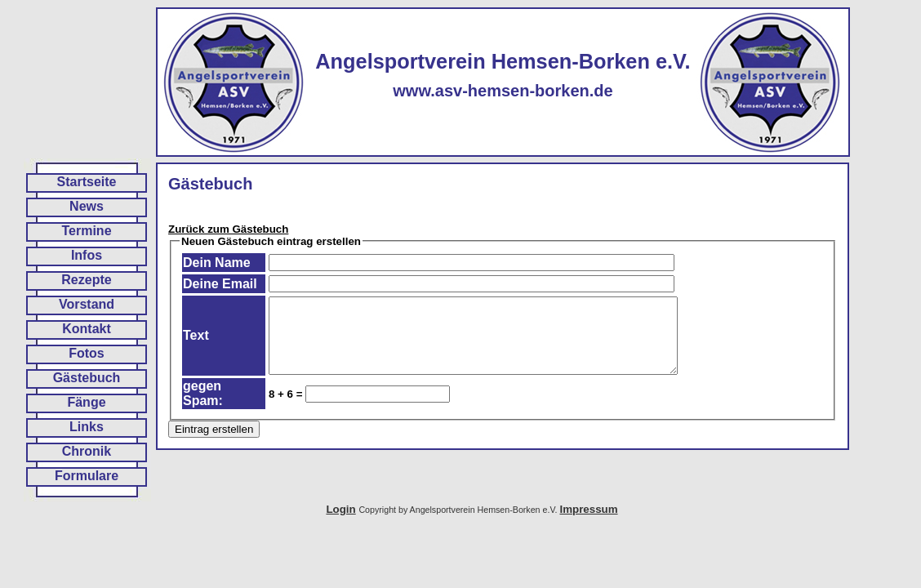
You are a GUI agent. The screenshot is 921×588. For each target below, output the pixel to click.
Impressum (588, 509)
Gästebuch (87, 378)
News (87, 206)
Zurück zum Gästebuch (228, 229)
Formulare (87, 476)
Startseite (87, 182)
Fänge (86, 402)
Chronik (87, 451)
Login (340, 509)
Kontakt (87, 329)
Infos (87, 255)
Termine (86, 231)
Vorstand (87, 304)
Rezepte (86, 280)
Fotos (87, 353)
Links (87, 427)
